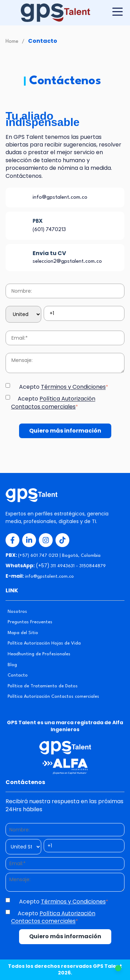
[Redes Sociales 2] (29, 540)
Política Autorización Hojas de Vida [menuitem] (44, 643)
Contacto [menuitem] (18, 675)
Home (12, 42)
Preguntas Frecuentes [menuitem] (30, 622)
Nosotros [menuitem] (17, 612)
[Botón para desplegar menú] (118, 12)
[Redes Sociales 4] (62, 540)
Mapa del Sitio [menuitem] (23, 633)
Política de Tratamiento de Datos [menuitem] (43, 686)
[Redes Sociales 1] (12, 540)
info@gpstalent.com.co (60, 197)
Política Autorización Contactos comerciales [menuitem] (53, 697)
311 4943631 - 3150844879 (78, 566)
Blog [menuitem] (12, 665)
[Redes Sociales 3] (46, 540)
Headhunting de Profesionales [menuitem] (39, 654)
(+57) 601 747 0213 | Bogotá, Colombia (59, 556)
